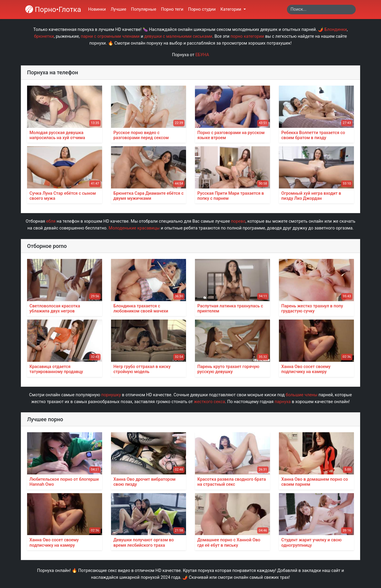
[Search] (321, 10)
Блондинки (336, 30)
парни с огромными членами (110, 36)
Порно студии (202, 9)
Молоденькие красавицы (134, 228)
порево (238, 221)
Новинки (97, 9)
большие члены (302, 395)
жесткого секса (209, 402)
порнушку (111, 395)
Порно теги (172, 9)
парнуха (282, 402)
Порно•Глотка (53, 10)
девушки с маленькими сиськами (178, 36)
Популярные (144, 9)
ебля (51, 221)
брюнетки (44, 36)
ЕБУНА (202, 55)
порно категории (247, 36)
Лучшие (118, 9)
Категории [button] (231, 9)
